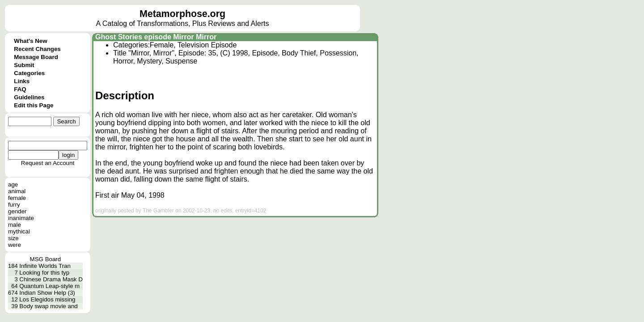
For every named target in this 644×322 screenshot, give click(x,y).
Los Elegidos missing (47, 299)
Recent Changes (37, 49)
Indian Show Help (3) (47, 293)
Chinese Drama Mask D (51, 279)
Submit (24, 65)
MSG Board (46, 259)
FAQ (20, 89)
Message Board (36, 57)
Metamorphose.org (182, 14)
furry (14, 205)
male (15, 225)
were (15, 245)
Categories (29, 73)
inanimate (21, 218)
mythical (19, 231)
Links (22, 81)
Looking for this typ (44, 273)
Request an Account (48, 163)
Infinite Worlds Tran (45, 266)
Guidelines (29, 97)
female (17, 198)
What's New (30, 41)
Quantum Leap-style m (49, 286)
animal (17, 191)
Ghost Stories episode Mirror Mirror (156, 37)
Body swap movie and (48, 306)
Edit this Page (34, 105)
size (13, 238)
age (13, 184)
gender (17, 211)
